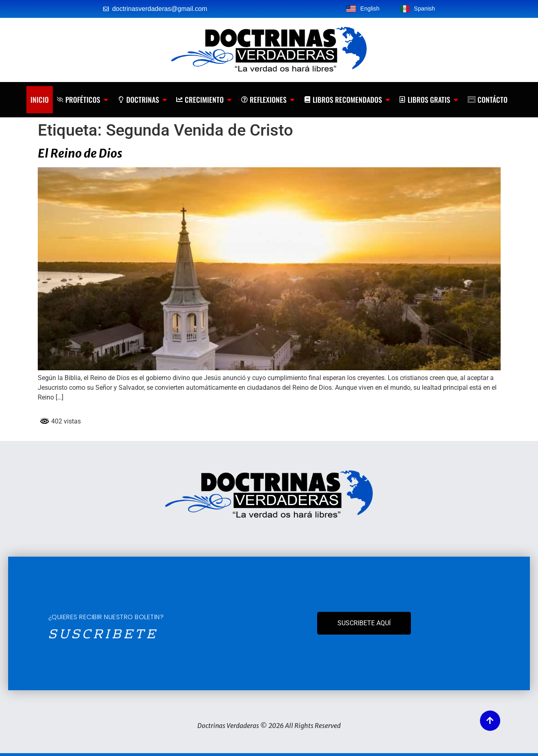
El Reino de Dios (80, 153)
